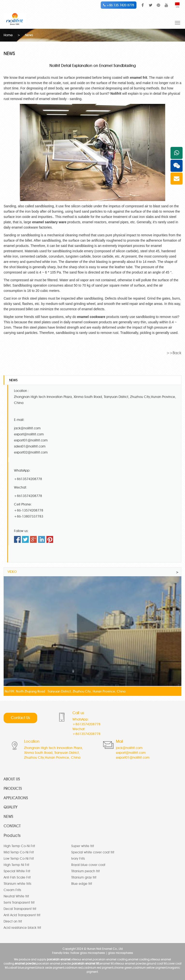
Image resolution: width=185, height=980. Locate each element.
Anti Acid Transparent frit (22, 915)
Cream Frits (12, 890)
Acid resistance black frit (22, 928)
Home (8, 35)
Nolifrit (116, 94)
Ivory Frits (78, 859)
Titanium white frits (17, 884)
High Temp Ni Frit (16, 865)
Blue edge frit (82, 884)
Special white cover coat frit (93, 852)
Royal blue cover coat (88, 865)
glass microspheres (121, 953)
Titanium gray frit (84, 877)
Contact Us (20, 718)
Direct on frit (13, 921)
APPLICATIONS (16, 798)
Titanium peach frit (85, 871)
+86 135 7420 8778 (119, 5)
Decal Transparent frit (20, 909)
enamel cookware (91, 317)
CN (178, 5)
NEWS (8, 817)
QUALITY (11, 807)
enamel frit (139, 78)
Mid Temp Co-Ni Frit (19, 852)
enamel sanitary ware (49, 222)
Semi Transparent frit (19, 903)
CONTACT (12, 826)
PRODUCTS (13, 789)
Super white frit (83, 846)
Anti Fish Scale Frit (17, 877)
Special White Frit (17, 871)
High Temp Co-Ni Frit (19, 846)
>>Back (174, 353)
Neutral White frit (16, 896)
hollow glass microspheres (88, 953)
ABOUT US (12, 779)
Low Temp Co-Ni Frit (19, 859)
